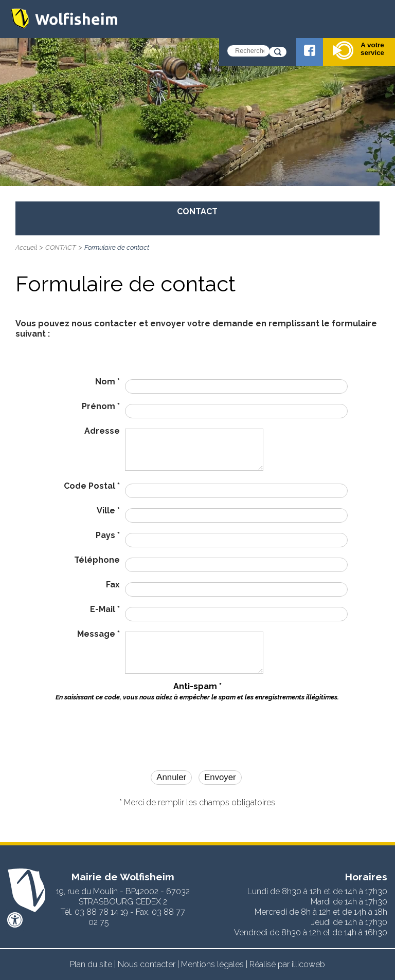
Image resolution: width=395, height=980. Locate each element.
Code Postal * (92, 486)
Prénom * (101, 406)
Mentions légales (212, 964)
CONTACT (61, 247)
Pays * (108, 535)
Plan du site (91, 964)
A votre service (358, 50)
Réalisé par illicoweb (287, 964)
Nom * (107, 382)
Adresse (102, 431)
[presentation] (197, 727)
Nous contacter (147, 964)
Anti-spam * (197, 691)
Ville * (108, 511)
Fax (113, 585)
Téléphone (97, 560)
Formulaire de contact (117, 247)
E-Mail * (105, 609)
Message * (98, 634)
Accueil (26, 247)
